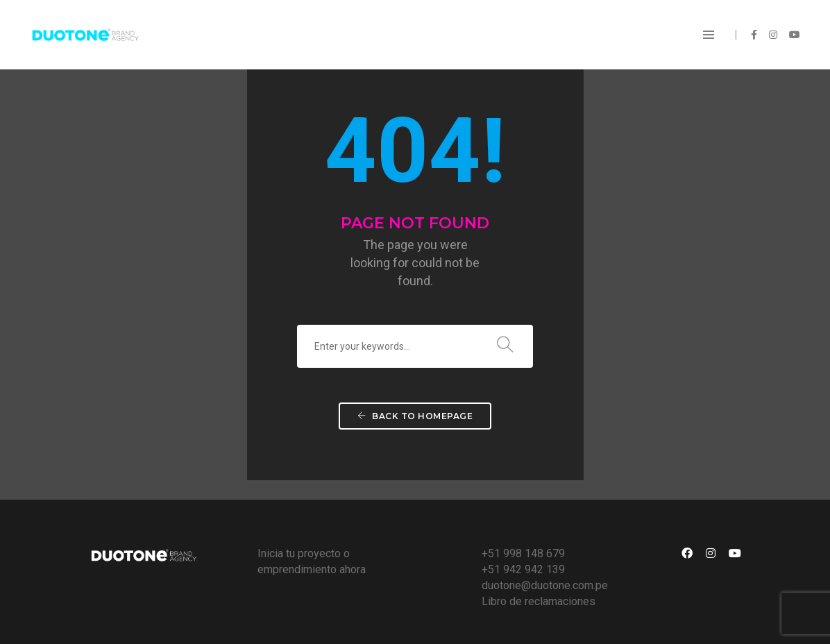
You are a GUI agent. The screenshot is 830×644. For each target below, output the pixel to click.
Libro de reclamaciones (539, 601)
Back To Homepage (415, 416)
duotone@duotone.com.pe (545, 585)
